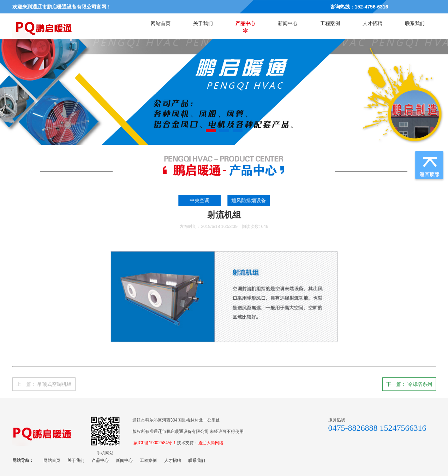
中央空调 (201, 200)
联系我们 (415, 23)
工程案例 (330, 23)
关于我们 (203, 23)
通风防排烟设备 (251, 200)
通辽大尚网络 (211, 443)
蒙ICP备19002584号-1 (155, 443)
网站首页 (161, 23)
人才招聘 (372, 23)
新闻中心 (288, 23)
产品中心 (245, 23)
